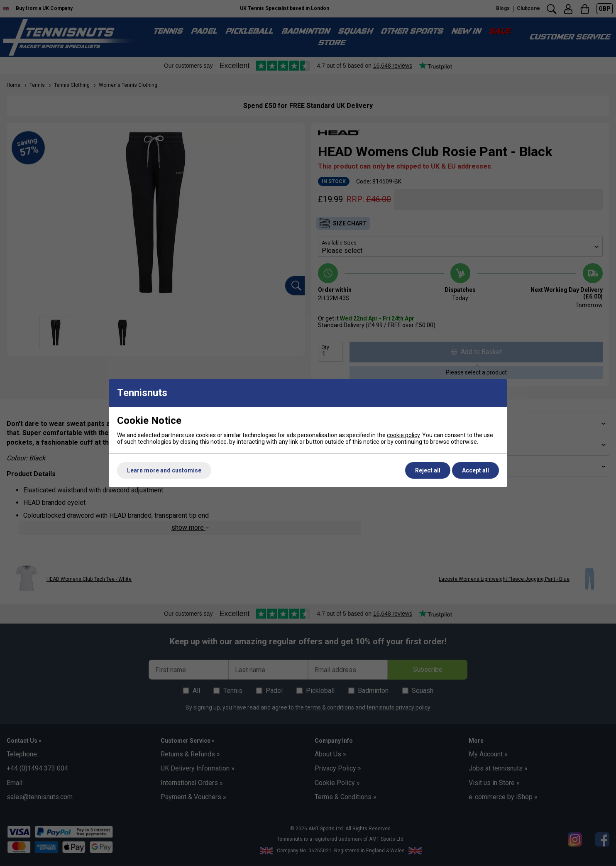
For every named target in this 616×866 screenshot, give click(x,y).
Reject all (428, 470)
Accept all (475, 470)
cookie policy (403, 435)
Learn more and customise (164, 470)
